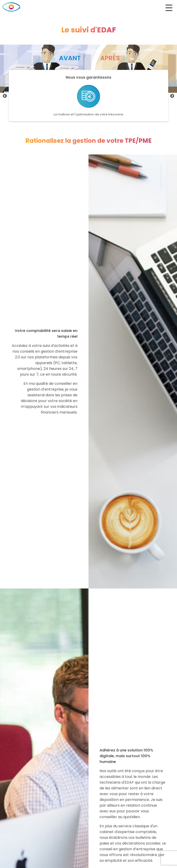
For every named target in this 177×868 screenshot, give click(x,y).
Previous (5, 96)
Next (172, 96)
